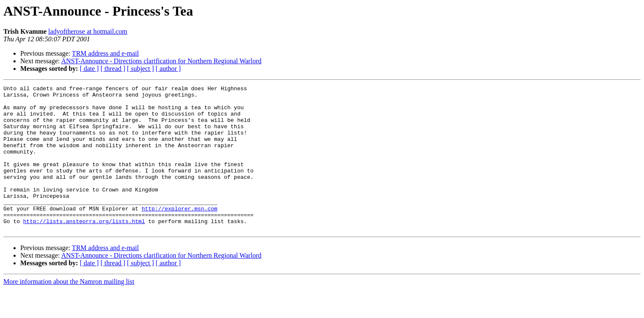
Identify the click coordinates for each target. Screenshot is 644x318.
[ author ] (168, 69)
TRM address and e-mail (105, 53)
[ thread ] (113, 69)
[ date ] (89, 69)
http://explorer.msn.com (180, 234)
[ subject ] (141, 69)
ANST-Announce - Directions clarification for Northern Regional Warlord (161, 61)
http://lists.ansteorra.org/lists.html (84, 249)
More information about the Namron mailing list (69, 311)
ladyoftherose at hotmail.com (88, 31)
